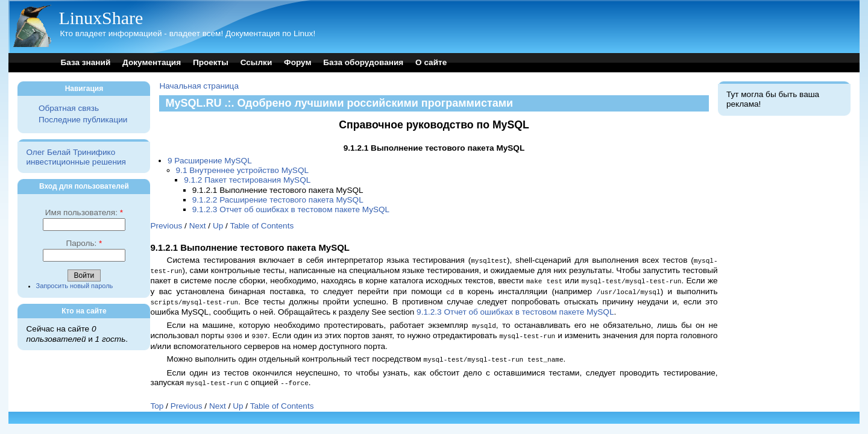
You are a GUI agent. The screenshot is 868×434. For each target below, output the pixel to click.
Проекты (211, 62)
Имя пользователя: (84, 212)
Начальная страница (199, 86)
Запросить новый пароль (75, 286)
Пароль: (84, 243)
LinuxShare (101, 18)
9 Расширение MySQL (210, 161)
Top (157, 401)
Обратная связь (69, 108)
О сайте (431, 62)
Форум (297, 62)
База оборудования (363, 62)
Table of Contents (262, 226)
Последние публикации (83, 120)
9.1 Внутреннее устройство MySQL (242, 170)
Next (198, 226)
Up (218, 226)
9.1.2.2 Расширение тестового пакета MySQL (278, 200)
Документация (152, 62)
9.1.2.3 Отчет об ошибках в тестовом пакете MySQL (291, 209)
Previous (166, 226)
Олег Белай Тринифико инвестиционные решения (76, 157)
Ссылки (256, 62)
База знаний (85, 62)
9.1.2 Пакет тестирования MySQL (247, 180)
